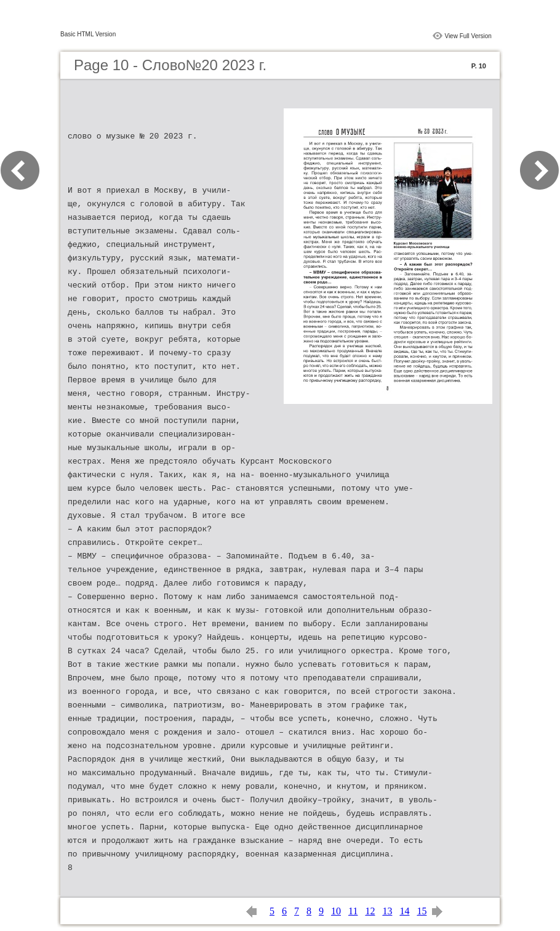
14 (404, 911)
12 (370, 911)
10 (336, 911)
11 (353, 911)
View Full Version (468, 36)
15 (422, 911)
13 (387, 911)
